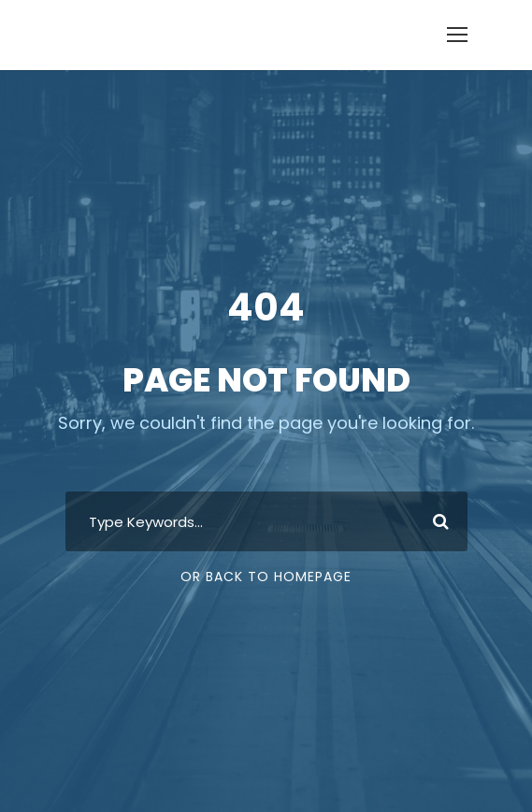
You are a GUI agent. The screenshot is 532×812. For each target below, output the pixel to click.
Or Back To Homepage (266, 577)
